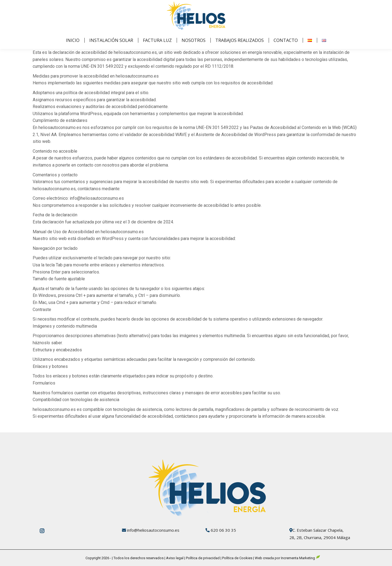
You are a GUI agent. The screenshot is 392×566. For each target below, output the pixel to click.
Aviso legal (175, 558)
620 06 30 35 (223, 530)
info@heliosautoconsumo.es (153, 530)
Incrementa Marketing (301, 558)
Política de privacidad (202, 558)
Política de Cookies (237, 558)
